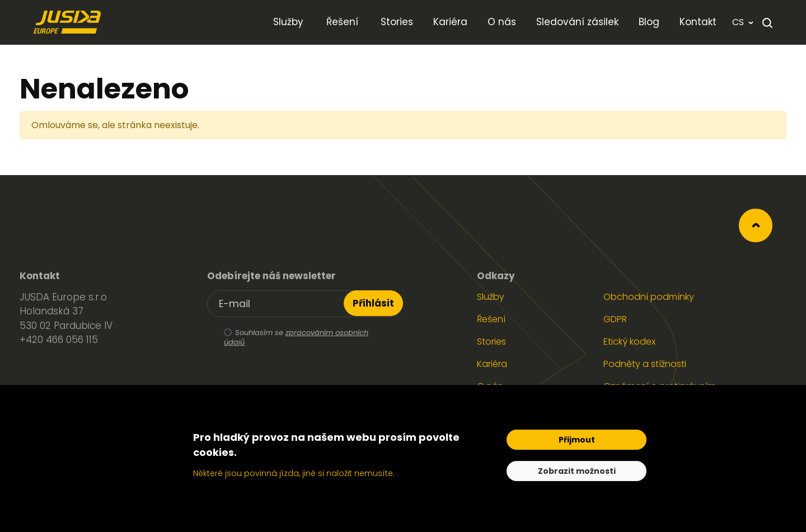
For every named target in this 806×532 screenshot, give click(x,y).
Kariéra (492, 364)
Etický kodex (629, 342)
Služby (491, 297)
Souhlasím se (288, 338)
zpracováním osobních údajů (296, 337)
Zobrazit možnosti (577, 471)
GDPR (615, 319)
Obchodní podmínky (649, 297)
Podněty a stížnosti (645, 364)
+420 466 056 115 (59, 340)
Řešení (491, 319)
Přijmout (577, 440)
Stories (491, 342)
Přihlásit (373, 303)
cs (743, 22)
